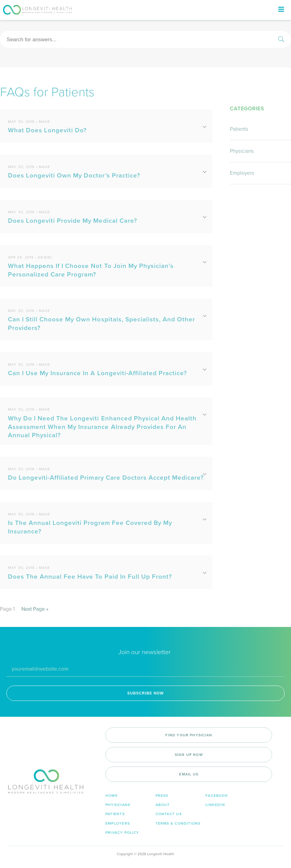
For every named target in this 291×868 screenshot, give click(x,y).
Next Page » (35, 609)
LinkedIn (215, 805)
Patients (239, 129)
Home (112, 796)
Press (162, 796)
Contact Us (169, 814)
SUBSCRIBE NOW (145, 693)
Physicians (242, 151)
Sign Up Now (189, 755)
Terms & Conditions (178, 823)
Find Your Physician (189, 735)
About (163, 805)
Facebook (217, 796)
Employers (242, 173)
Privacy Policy (122, 833)
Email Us (189, 774)
